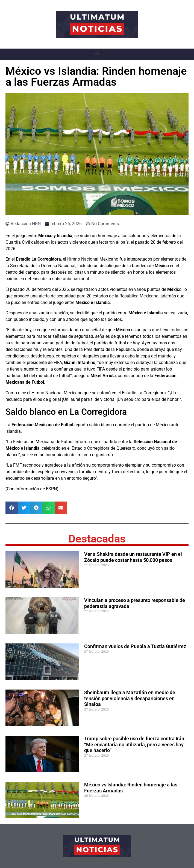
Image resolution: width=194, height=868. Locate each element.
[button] (97, 53)
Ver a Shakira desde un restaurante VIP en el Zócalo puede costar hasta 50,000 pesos (133, 557)
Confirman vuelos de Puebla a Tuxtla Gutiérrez (135, 646)
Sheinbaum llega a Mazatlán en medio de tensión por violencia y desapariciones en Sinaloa (130, 698)
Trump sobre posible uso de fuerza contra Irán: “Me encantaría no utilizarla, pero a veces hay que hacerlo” (135, 744)
